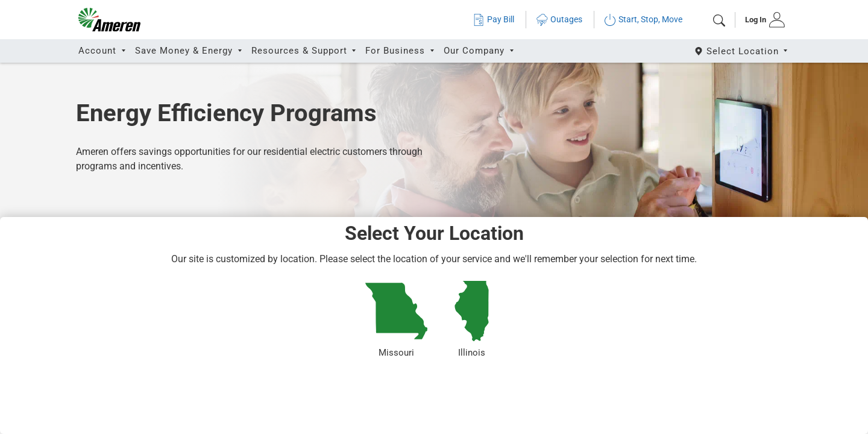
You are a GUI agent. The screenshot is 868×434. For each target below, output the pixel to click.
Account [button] (99, 51)
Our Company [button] (476, 51)
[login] (761, 20)
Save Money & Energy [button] (185, 51)
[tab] (761, 20)
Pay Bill (493, 20)
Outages (559, 20)
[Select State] (742, 51)
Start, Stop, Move (643, 20)
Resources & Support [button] (301, 51)
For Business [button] (397, 51)
